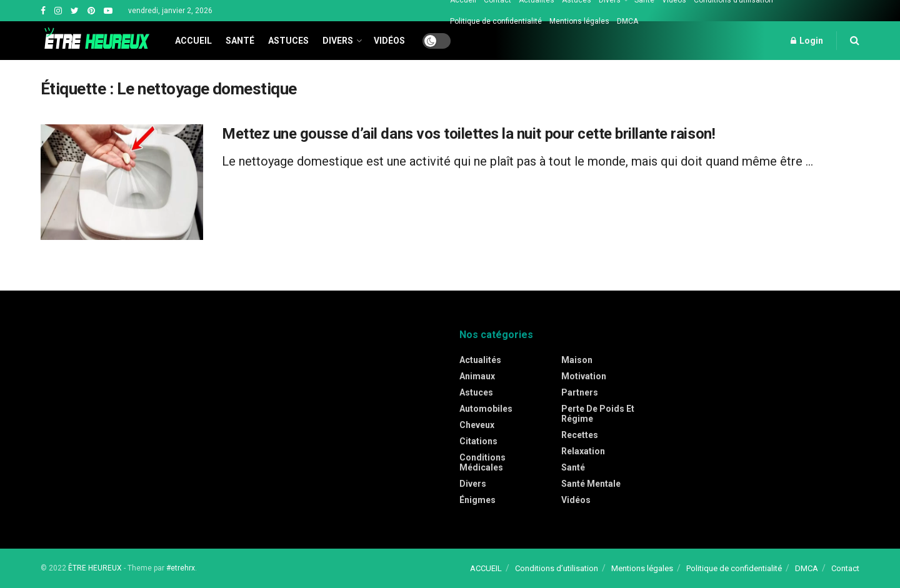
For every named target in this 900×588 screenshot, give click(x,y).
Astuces (288, 41)
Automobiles (486, 409)
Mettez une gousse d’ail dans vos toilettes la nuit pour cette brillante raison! (468, 134)
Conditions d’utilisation (557, 568)
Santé (240, 41)
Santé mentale (591, 484)
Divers (338, 41)
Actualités (480, 360)
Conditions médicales (482, 462)
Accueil (193, 41)
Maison (577, 360)
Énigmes (477, 500)
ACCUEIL (486, 568)
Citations (478, 441)
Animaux (477, 376)
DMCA (627, 21)
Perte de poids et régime (598, 414)
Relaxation (583, 451)
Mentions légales (579, 21)
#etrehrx (181, 568)
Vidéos (389, 41)
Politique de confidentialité (496, 21)
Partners (580, 392)
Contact (845, 568)
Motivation (584, 376)
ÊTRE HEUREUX (95, 568)
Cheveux (477, 425)
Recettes (580, 435)
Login (807, 41)
